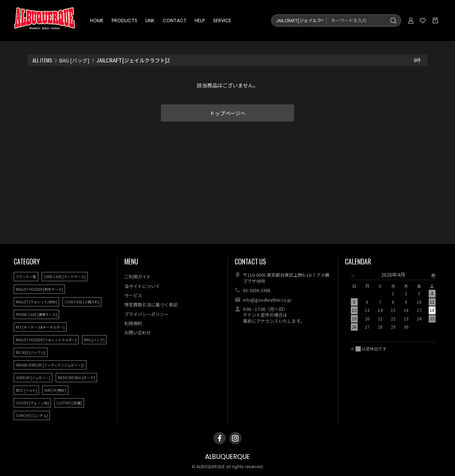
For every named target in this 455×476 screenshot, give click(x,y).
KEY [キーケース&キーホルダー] (40, 327)
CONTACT (175, 20)
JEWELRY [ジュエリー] (33, 378)
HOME (97, 20)
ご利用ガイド (138, 277)
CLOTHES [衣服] (69, 403)
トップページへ (228, 113)
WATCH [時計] (55, 390)
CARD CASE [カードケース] (65, 277)
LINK (150, 20)
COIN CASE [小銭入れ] (82, 302)
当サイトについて (142, 286)
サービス (133, 295)
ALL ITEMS (42, 60)
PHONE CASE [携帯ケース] (36, 314)
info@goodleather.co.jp (267, 300)
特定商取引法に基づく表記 (151, 305)
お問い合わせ (138, 333)
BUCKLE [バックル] (31, 352)
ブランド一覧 (26, 277)
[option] (393, 303)
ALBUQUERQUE (227, 457)
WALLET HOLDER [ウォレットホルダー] (46, 340)
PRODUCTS (125, 20)
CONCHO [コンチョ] (32, 415)
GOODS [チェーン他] (32, 403)
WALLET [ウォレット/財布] (36, 302)
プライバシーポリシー (147, 314)
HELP (200, 20)
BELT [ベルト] (26, 390)
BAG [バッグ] (74, 60)
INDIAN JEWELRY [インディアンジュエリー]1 (50, 365)
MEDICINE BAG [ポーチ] (76, 378)
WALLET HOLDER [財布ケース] (39, 289)
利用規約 (133, 323)
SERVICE (222, 20)
